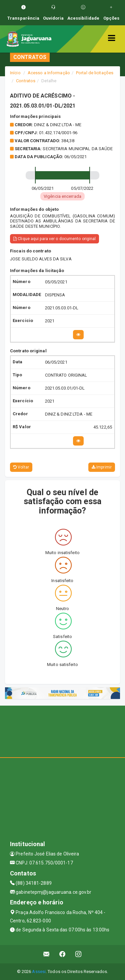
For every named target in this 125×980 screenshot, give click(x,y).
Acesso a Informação (49, 73)
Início (15, 73)
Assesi (39, 972)
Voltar (21, 467)
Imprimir (102, 467)
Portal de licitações (95, 73)
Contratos (26, 81)
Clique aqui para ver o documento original (54, 239)
